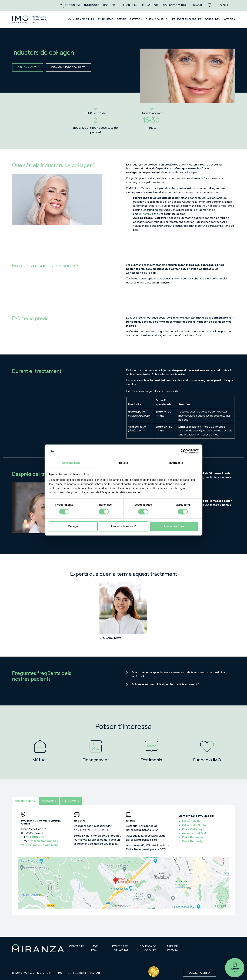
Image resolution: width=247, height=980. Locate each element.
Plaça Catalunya (193, 829)
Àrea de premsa (172, 948)
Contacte (196, 5)
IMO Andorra (71, 801)
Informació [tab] (176, 463)
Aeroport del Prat (194, 833)
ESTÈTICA (136, 20)
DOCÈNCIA (110, 5)
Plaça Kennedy (192, 841)
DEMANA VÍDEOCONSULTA (68, 67)
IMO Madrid (49, 801)
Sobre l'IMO (212, 20)
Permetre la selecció (123, 526)
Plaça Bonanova (193, 837)
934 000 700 (35, 837)
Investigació (92, 5)
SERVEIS (122, 20)
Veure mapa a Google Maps (40, 845)
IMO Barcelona (25, 801)
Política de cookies (148, 948)
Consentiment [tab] (71, 463)
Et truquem (70, 5)
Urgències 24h (150, 5)
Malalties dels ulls (81, 20)
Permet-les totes (174, 526)
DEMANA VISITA (28, 67)
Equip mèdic (105, 20)
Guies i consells (157, 20)
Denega (73, 526)
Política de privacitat (120, 948)
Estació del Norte (194, 825)
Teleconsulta (128, 5)
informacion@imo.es (44, 841)
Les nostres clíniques (186, 20)
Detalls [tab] (123, 463)
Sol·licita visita (199, 973)
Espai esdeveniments (174, 5)
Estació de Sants (194, 821)
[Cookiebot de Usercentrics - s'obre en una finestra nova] (183, 451)
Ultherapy (145, 214)
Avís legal (94, 948)
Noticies (229, 20)
